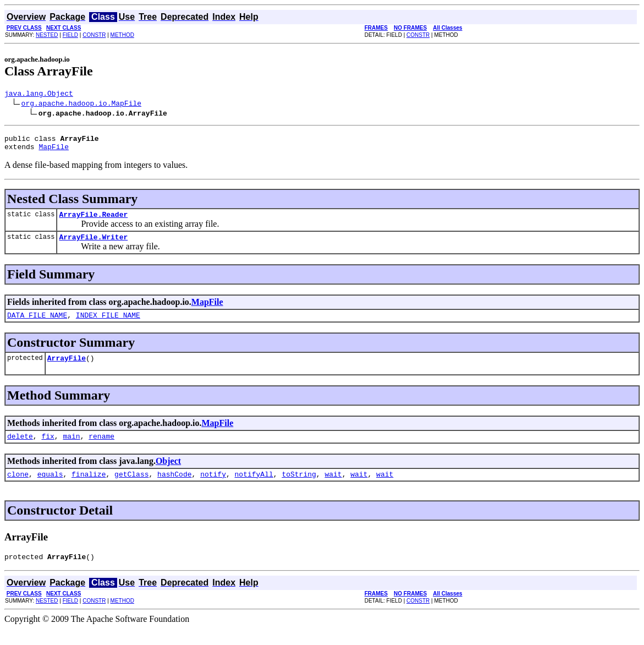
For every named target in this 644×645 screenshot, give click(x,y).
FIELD (70, 35)
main (71, 449)
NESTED (47, 35)
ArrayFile (67, 369)
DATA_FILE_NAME (37, 325)
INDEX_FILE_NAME (108, 325)
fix (48, 449)
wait (333, 489)
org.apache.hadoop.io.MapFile (81, 105)
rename (101, 449)
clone (18, 489)
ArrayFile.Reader (93, 221)
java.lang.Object (39, 95)
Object (168, 474)
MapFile (54, 151)
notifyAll (254, 489)
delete (20, 449)
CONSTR (94, 35)
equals (50, 489)
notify (213, 489)
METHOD (122, 35)
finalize (89, 489)
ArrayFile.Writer (93, 245)
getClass (131, 489)
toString (299, 489)
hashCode (174, 489)
